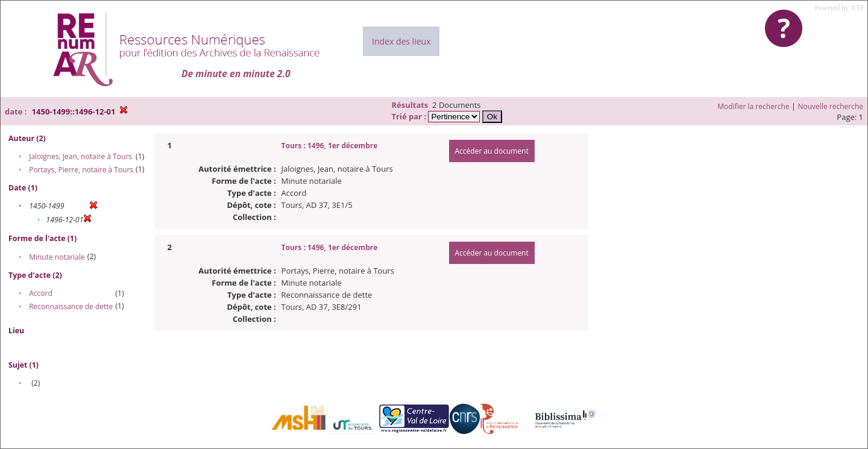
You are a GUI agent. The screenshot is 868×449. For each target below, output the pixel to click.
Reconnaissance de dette (71, 306)
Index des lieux (401, 41)
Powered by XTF (839, 8)
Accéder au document (492, 151)
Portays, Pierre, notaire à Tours (81, 170)
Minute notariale (57, 257)
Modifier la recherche (753, 106)
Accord (41, 293)
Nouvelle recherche (831, 106)
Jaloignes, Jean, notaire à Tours (80, 156)
